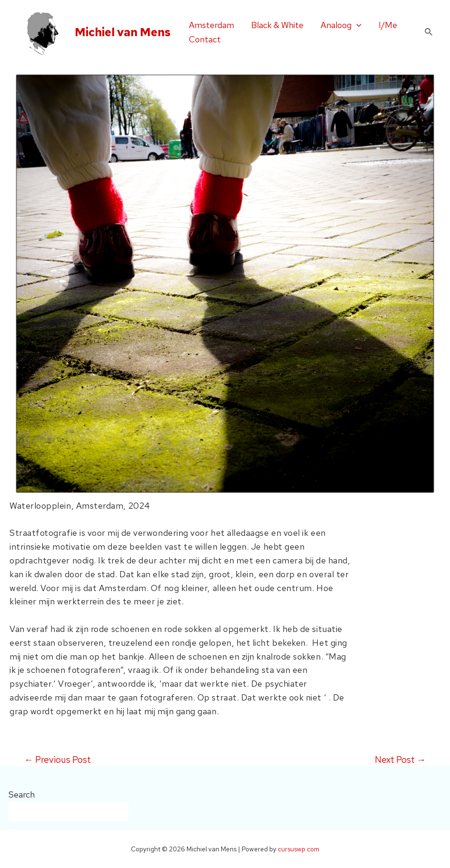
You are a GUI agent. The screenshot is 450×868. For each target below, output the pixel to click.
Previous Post (58, 760)
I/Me (388, 25)
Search (22, 794)
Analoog (341, 25)
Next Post (400, 760)
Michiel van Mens (123, 32)
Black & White (277, 25)
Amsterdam (211, 25)
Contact (205, 39)
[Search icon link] (429, 32)
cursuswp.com (298, 849)
